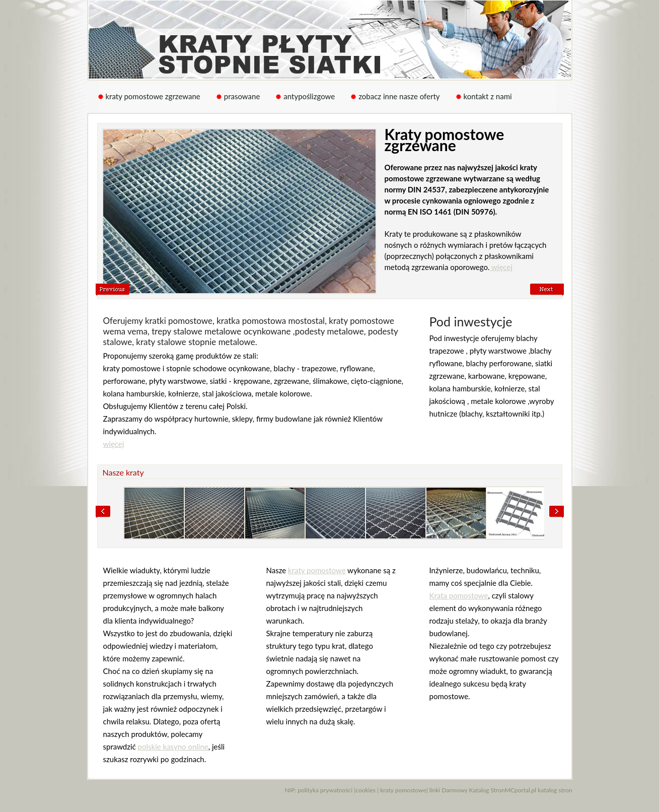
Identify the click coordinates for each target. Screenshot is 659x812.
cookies (365, 790)
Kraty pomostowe (330, 40)
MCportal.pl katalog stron (539, 790)
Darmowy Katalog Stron (473, 790)
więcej (501, 267)
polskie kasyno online (173, 747)
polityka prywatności (325, 790)
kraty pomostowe (317, 570)
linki (435, 790)
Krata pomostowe (459, 595)
